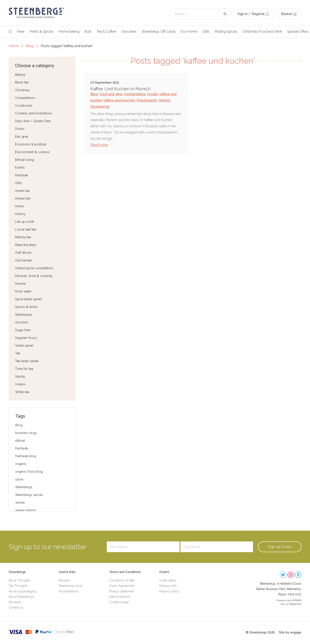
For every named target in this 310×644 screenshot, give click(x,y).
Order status (168, 580)
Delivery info (168, 586)
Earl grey (22, 137)
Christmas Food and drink (262, 32)
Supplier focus (26, 338)
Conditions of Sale (122, 580)
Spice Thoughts (20, 580)
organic (21, 464)
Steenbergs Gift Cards (159, 32)
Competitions (25, 98)
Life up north (25, 222)
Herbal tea (23, 198)
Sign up (280, 547)
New (21, 32)
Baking (20, 75)
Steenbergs (24, 315)
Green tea (22, 191)
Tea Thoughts (18, 586)
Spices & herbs (26, 307)
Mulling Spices (226, 32)
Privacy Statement (121, 591)
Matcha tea (23, 237)
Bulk (88, 32)
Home (14, 46)
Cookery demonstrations (34, 113)
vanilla (20, 503)
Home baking (69, 32)
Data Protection (120, 597)
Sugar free (23, 330)
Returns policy (169, 591)
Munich (165, 100)
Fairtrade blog (26, 456)
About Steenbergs (21, 597)
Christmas (22, 90)
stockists (22, 322)
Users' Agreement (122, 586)
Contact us (16, 607)
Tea (18, 353)
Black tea (22, 82)
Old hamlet (23, 260)
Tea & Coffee (106, 32)
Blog (30, 46)
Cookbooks (24, 106)
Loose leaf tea (26, 229)
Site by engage (290, 632)
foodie (153, 94)
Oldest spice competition (34, 268)
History (20, 214)
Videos (20, 384)
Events (20, 168)
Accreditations (69, 591)
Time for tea (24, 369)
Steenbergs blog (71, 586)
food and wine (111, 94)
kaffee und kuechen (119, 100)
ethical (20, 441)
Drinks (20, 129)
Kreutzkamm (147, 100)
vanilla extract (26, 510)
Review (20, 284)
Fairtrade (22, 175)
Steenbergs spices (29, 495)
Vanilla (20, 377)
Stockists (15, 602)
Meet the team (26, 245)
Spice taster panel (28, 299)
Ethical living (24, 160)
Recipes (64, 580)
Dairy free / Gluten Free (33, 121)
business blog (26, 433)
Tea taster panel (27, 361)
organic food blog (29, 472)
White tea (22, 392)
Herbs (20, 206)
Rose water (23, 291)
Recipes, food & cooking (34, 276)
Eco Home (189, 32)
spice (19, 479)
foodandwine (135, 94)
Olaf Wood (23, 253)
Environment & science (32, 152)
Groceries (129, 32)
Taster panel (24, 346)
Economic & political (31, 144)
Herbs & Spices (42, 32)
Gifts (206, 32)
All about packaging (22, 591)
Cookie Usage (119, 602)
